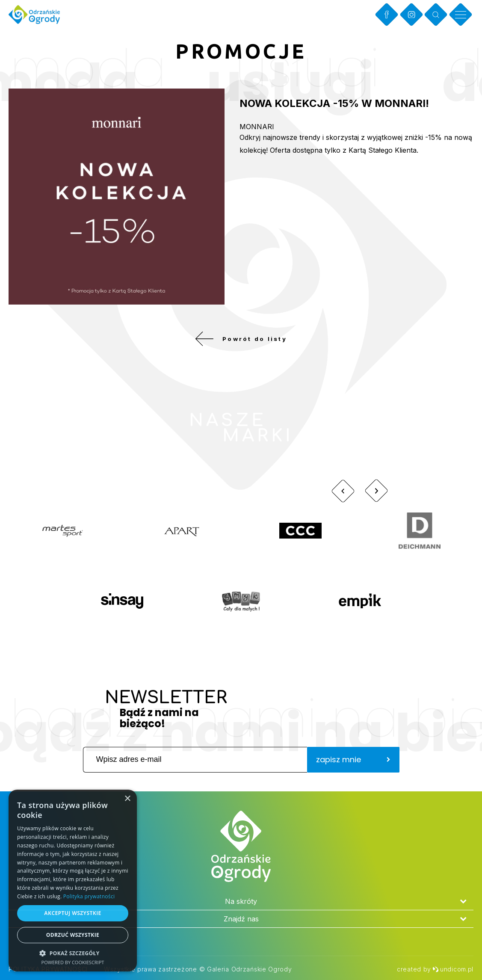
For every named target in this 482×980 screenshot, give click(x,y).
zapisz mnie (353, 765)
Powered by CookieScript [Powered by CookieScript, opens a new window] (73, 962)
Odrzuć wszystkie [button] (73, 935)
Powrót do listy (241, 342)
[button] (73, 953)
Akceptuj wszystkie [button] (72, 913)
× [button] (127, 799)
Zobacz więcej (413, 434)
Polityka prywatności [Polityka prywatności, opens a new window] (89, 896)
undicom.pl (453, 969)
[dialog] (73, 881)
